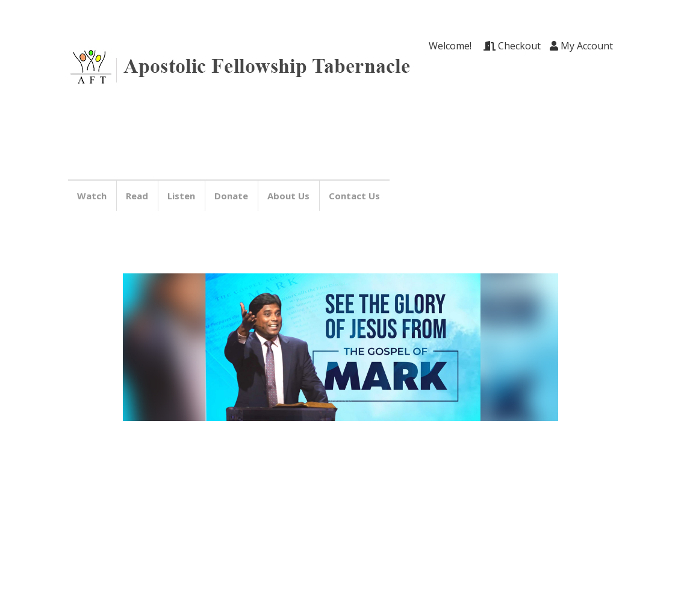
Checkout (512, 46)
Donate (233, 196)
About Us (290, 196)
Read (139, 196)
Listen (183, 196)
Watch (94, 196)
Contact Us (356, 196)
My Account (581, 46)
